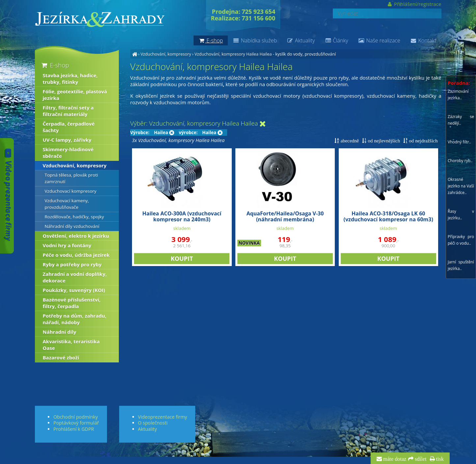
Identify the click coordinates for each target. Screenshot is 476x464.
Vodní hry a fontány (67, 245)
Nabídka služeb (255, 40)
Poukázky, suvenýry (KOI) (74, 290)
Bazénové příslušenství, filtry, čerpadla (72, 303)
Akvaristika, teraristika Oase (71, 345)
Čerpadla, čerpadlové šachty (69, 127)
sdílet (420, 459)
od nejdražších (423, 141)
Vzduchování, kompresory (166, 54)
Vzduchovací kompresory (71, 191)
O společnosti (153, 423)
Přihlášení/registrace (414, 4)
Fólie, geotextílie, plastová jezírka (75, 95)
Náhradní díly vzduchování (72, 226)
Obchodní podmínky (76, 417)
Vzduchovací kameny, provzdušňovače (67, 204)
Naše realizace (379, 40)
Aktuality (301, 40)
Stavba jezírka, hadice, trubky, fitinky (70, 79)
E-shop (55, 65)
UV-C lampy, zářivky (67, 140)
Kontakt (423, 40)
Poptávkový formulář (76, 423)
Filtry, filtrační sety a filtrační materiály (68, 111)
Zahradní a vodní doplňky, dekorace (75, 277)
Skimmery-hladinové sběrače (68, 153)
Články (336, 40)
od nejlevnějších (383, 141)
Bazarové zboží (61, 357)
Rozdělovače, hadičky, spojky (74, 217)
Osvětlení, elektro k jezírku (76, 236)
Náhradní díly (60, 332)
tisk (439, 459)
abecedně (349, 141)
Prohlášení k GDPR (74, 429)
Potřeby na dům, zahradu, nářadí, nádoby (75, 319)
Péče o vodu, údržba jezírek (76, 255)
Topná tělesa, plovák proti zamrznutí (71, 178)
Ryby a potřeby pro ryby (72, 264)
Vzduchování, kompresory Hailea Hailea (233, 54)
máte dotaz (394, 459)
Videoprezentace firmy (162, 417)
